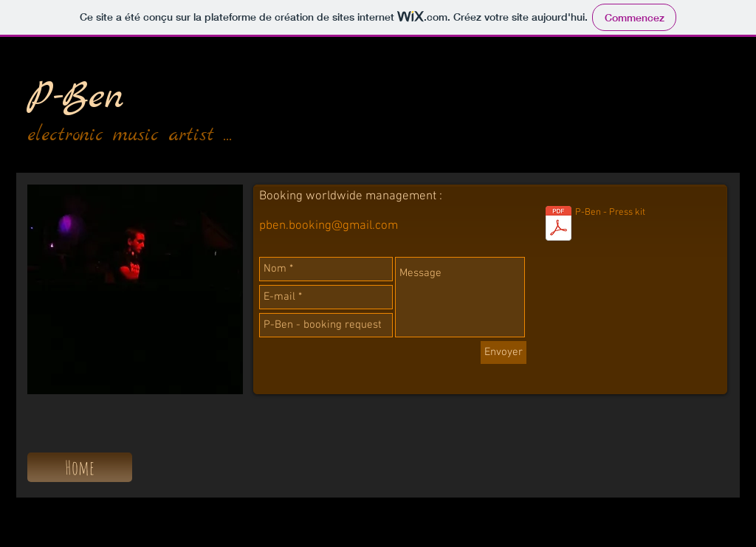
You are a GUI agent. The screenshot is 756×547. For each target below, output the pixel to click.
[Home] (80, 467)
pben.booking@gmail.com (329, 226)
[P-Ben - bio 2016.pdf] (559, 225)
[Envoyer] (504, 352)
